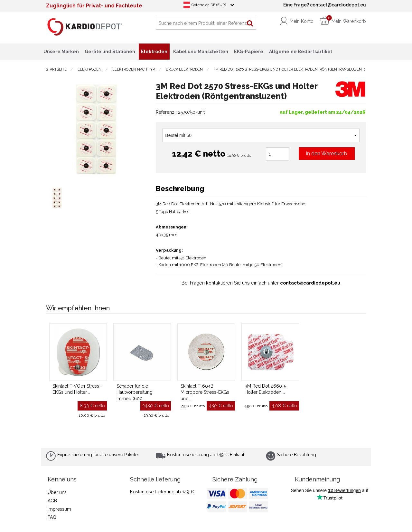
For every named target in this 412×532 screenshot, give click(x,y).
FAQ (52, 517)
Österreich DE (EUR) (209, 5)
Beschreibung (180, 189)
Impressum (59, 509)
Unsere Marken (61, 52)
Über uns (57, 492)
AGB (52, 501)
